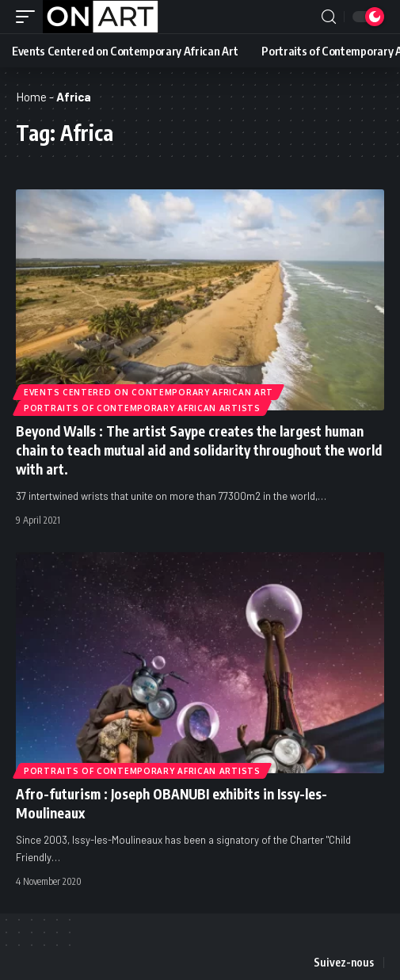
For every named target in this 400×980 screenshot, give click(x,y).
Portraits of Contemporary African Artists (142, 408)
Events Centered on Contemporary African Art (149, 392)
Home (31, 97)
